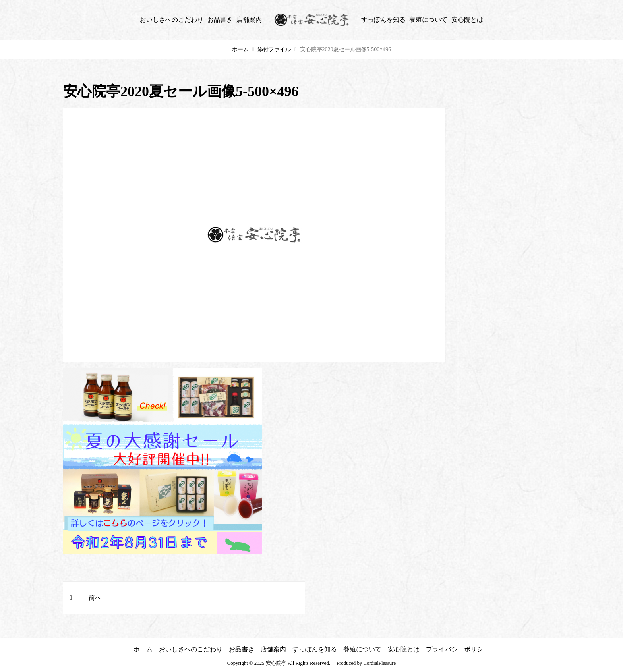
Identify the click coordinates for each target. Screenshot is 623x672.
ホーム (240, 49)
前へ (95, 598)
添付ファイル (274, 49)
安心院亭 (276, 663)
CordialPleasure (379, 663)
